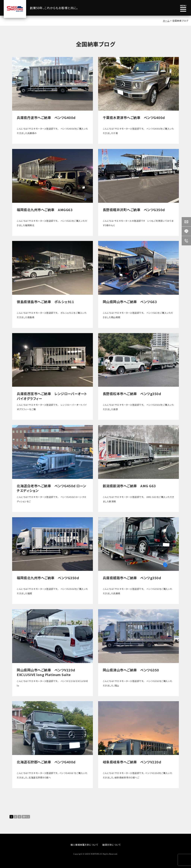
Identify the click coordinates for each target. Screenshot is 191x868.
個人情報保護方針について (84, 846)
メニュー (183, 8)
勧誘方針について (111, 846)
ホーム (166, 21)
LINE (186, 231)
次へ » (30, 817)
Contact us (186, 222)
